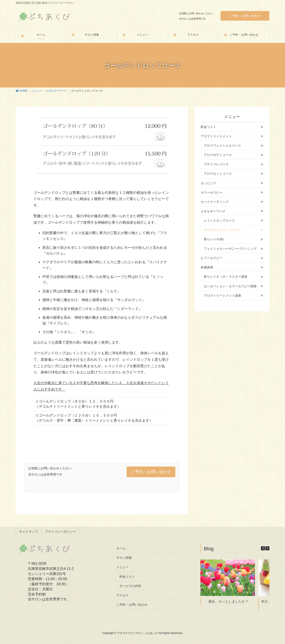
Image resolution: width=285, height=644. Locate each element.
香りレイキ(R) (214, 239)
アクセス (122, 595)
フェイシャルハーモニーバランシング (230, 249)
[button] (267, 548)
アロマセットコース (218, 174)
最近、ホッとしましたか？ (228, 601)
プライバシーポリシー (60, 532)
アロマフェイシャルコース (222, 146)
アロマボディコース (218, 155)
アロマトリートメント (216, 136)
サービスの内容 (130, 586)
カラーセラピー (212, 192)
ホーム (121, 548)
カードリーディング (215, 202)
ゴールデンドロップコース (222, 230)
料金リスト (208, 127)
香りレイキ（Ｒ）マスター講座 (226, 277)
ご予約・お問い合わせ (245, 16)
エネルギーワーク (213, 211)
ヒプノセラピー (212, 258)
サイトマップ (28, 532)
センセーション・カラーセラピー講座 (230, 286)
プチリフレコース (216, 164)
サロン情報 (124, 558)
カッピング (208, 183)
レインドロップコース (219, 221)
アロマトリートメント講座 (222, 296)
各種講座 (207, 267)
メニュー (122, 567)
